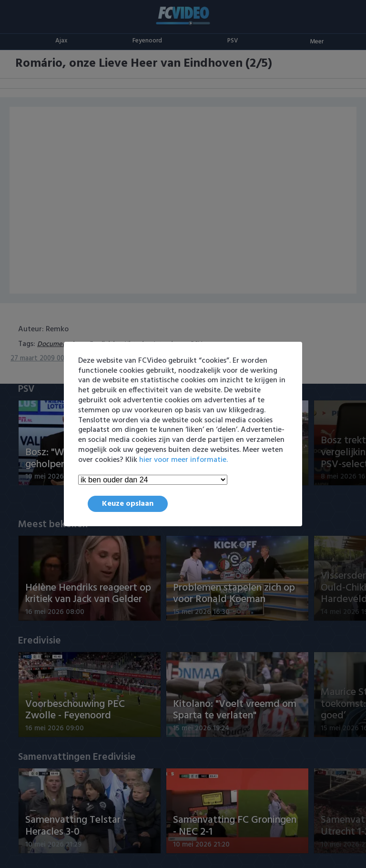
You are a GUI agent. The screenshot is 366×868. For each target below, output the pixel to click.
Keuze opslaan (128, 504)
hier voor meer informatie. (183, 460)
